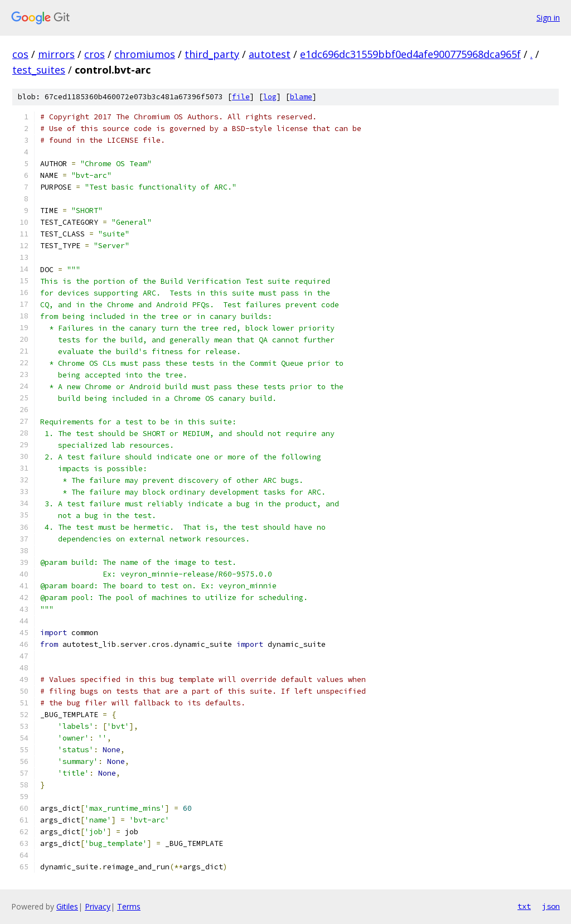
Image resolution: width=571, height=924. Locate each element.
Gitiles (67, 906)
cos (20, 54)
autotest (270, 54)
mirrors (56, 54)
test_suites (39, 70)
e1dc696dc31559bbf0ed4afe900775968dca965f (410, 54)
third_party (212, 54)
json (551, 906)
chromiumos (145, 54)
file (241, 97)
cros (95, 54)
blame (301, 97)
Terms (129, 906)
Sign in (548, 18)
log (270, 97)
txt (524, 906)
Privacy (98, 906)
